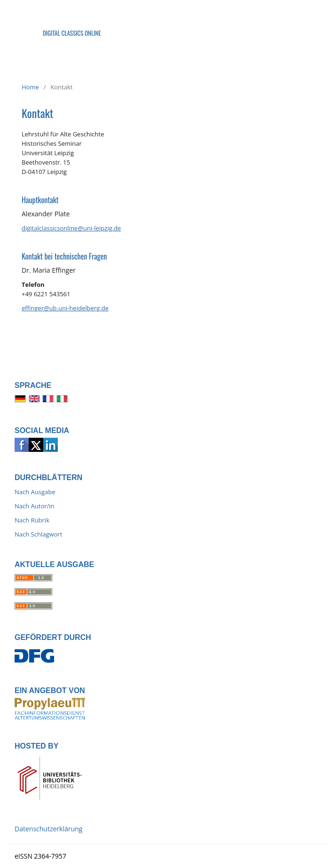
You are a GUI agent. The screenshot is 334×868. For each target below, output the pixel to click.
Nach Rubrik (32, 520)
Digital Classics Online (72, 33)
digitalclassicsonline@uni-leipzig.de (71, 228)
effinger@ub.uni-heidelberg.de (65, 308)
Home (30, 87)
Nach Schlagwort (38, 534)
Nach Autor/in (35, 506)
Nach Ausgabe (35, 492)
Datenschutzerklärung (48, 829)
